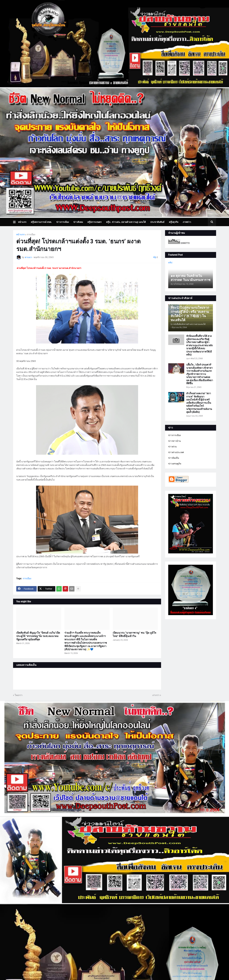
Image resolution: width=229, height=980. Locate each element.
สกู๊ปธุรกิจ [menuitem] (174, 222)
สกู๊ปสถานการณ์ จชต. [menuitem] (41, 222)
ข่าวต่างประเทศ (176, 452)
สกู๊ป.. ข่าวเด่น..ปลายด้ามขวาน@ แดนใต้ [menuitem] (126, 222)
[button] (16, 222)
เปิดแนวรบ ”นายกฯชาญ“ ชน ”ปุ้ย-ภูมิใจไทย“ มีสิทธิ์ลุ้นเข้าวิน (134, 634)
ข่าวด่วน (172, 447)
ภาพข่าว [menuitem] (187, 222)
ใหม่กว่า (19, 695)
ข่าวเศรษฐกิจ (175, 464)
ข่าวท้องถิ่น (174, 458)
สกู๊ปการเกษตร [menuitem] (94, 222)
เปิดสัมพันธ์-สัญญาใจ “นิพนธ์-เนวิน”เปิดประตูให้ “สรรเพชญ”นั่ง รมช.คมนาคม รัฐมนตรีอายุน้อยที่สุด (38, 636)
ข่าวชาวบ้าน (175, 441)
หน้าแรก (20, 234)
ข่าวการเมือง (175, 435)
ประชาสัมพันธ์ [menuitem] (157, 222)
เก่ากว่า (156, 695)
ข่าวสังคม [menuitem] (78, 222)
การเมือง (31, 234)
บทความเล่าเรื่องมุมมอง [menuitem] (32, 230)
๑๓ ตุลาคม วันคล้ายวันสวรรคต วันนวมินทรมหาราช (191, 278)
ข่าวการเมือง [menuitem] (63, 222)
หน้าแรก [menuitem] (22, 222)
